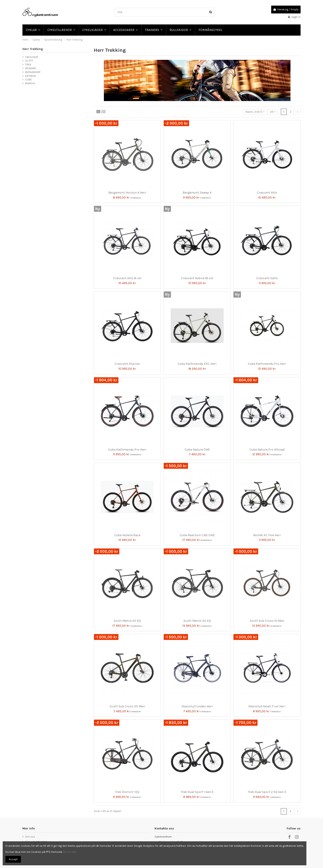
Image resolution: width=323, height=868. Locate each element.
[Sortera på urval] (255, 112)
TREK (28, 65)
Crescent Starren (127, 364)
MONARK (31, 68)
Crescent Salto (267, 278)
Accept (13, 859)
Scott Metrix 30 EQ (197, 621)
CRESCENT (32, 57)
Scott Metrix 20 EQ (127, 621)
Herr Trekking (33, 49)
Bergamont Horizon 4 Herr (127, 193)
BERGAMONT (33, 72)
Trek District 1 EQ (127, 792)
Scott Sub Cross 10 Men (267, 621)
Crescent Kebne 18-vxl (197, 278)
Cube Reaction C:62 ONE (197, 535)
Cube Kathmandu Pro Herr (267, 364)
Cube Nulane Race (127, 535)
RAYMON (31, 76)
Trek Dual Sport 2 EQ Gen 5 (267, 792)
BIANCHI (30, 83)
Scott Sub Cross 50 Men (127, 706)
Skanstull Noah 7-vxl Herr (267, 706)
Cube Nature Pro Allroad (267, 450)
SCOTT (29, 61)
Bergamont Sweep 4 (197, 193)
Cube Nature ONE (197, 450)
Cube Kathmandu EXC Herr (197, 364)
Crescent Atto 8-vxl (127, 278)
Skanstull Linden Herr (197, 706)
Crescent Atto (267, 193)
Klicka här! (70, 852)
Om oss (30, 837)
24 (273, 112)
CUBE (28, 80)
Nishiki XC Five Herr (267, 535)
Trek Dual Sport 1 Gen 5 (197, 792)
